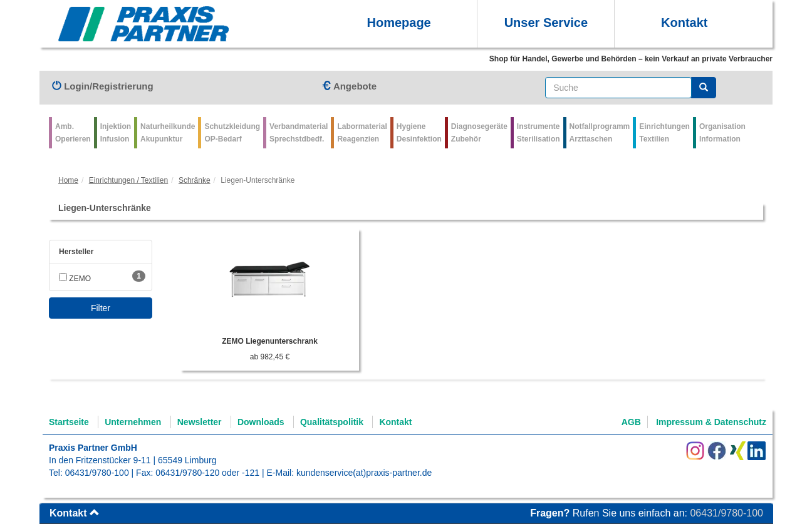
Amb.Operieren (73, 133)
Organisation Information (722, 133)
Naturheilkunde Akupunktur (168, 133)
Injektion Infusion (116, 133)
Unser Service (546, 23)
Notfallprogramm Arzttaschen (600, 133)
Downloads (261, 422)
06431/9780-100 (97, 473)
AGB (631, 422)
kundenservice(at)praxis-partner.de (364, 473)
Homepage (398, 23)
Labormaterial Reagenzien (362, 133)
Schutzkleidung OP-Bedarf (232, 133)
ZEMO (75, 279)
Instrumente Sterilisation (539, 133)
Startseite (69, 422)
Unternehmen (133, 422)
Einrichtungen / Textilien (129, 180)
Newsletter (200, 422)
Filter (101, 308)
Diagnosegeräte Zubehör (479, 133)
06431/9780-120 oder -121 (207, 473)
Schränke (195, 180)
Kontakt (684, 23)
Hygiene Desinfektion (419, 133)
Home (68, 180)
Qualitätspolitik (332, 422)
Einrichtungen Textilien (664, 133)
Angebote (349, 86)
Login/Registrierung (103, 86)
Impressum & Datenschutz (711, 422)
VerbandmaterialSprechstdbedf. (299, 133)
